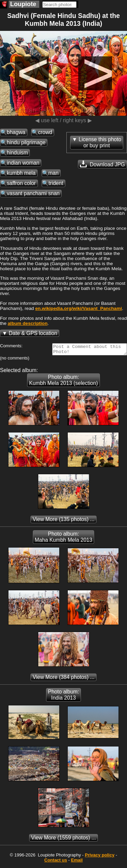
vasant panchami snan (33, 193)
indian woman (23, 163)
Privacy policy (99, 857)
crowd (45, 132)
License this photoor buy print (100, 142)
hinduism (17, 153)
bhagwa (16, 132)
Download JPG (102, 164)
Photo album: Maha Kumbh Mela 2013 (64, 539)
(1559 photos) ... (63, 840)
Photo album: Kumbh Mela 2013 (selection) (63, 382)
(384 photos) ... (63, 679)
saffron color (21, 183)
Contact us (56, 862)
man (54, 173)
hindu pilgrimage (26, 142)
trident (56, 183)
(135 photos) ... (63, 521)
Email (77, 862)
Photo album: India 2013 (64, 697)
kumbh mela (21, 173)
